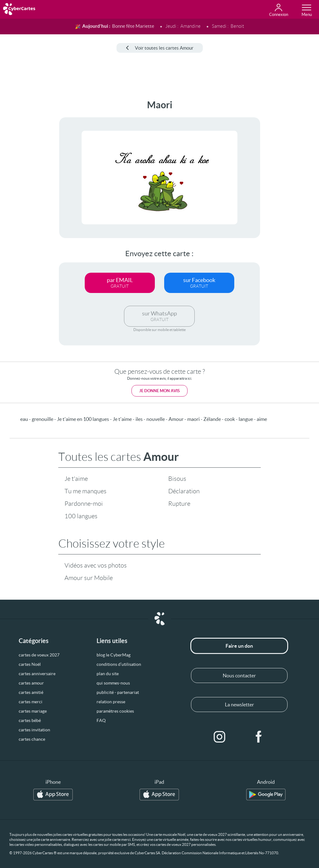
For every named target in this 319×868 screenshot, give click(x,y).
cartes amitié (31, 692)
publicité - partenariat (118, 692)
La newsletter (239, 705)
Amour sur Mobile (89, 578)
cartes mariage (33, 711)
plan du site (108, 674)
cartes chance (32, 739)
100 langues (81, 516)
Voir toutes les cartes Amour (160, 48)
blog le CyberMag (114, 655)
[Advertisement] (24, 193)
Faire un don (239, 646)
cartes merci (31, 702)
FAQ (101, 720)
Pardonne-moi (84, 504)
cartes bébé (30, 720)
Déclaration (184, 491)
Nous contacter (239, 675)
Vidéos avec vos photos (96, 565)
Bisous (177, 479)
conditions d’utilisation (119, 664)
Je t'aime (76, 479)
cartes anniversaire (37, 674)
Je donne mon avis (159, 391)
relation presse (111, 702)
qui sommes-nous (113, 683)
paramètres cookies (115, 711)
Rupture (179, 504)
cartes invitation (34, 730)
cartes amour (31, 683)
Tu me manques (86, 491)
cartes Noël (30, 664)
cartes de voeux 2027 (39, 655)
